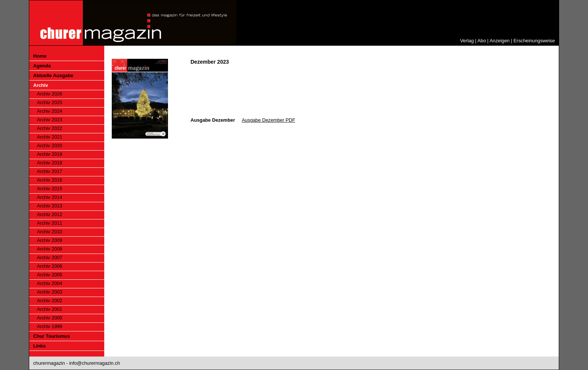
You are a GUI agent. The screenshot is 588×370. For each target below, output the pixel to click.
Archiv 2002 (49, 301)
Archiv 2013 (49, 206)
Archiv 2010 (49, 232)
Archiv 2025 (49, 102)
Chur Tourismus (51, 336)
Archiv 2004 (49, 283)
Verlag (467, 41)
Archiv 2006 (49, 266)
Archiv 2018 (49, 163)
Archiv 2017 (49, 171)
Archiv (40, 85)
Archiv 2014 (49, 197)
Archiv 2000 (49, 318)
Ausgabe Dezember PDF (268, 120)
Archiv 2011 (49, 223)
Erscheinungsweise (534, 41)
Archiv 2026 (49, 94)
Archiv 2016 (49, 180)
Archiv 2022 (49, 128)
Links (39, 346)
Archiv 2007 (49, 257)
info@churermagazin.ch (94, 363)
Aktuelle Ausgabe (53, 75)
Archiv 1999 (49, 326)
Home (40, 56)
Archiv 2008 (49, 249)
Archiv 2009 (49, 240)
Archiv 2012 (49, 214)
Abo (482, 41)
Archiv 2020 (49, 145)
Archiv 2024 (49, 111)
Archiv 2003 (49, 292)
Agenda (42, 66)
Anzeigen (500, 41)
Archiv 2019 (49, 154)
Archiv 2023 (49, 120)
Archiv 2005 (49, 275)
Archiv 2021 (49, 137)
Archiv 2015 (49, 189)
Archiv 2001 (49, 309)
